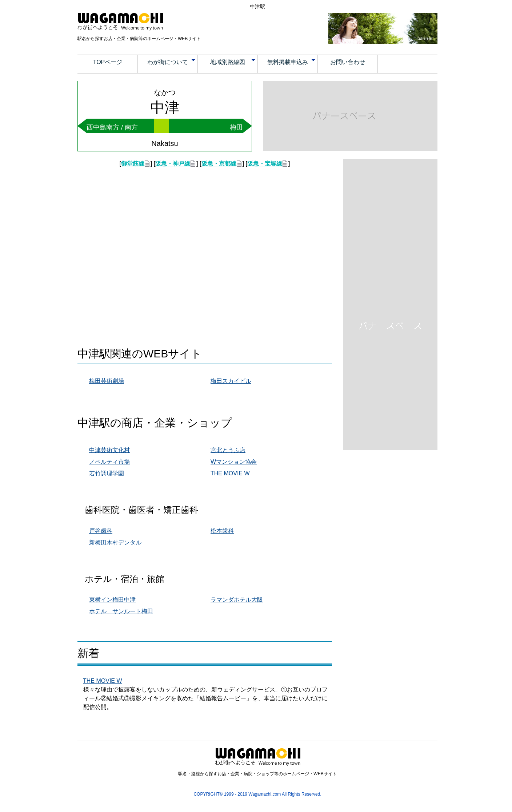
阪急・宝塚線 (265, 164)
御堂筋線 (133, 164)
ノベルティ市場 (109, 462)
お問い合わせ (348, 62)
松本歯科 (222, 531)
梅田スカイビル (231, 381)
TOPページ (108, 62)
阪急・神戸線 (173, 164)
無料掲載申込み (291, 62)
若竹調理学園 (107, 473)
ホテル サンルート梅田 (121, 611)
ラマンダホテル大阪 (237, 600)
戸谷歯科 (101, 531)
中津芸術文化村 (109, 450)
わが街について (171, 62)
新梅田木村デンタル (115, 542)
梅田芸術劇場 (107, 381)
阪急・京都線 (219, 164)
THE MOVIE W (230, 473)
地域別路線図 (233, 62)
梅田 (236, 127)
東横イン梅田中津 (112, 600)
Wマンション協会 (234, 462)
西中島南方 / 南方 (112, 127)
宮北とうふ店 (228, 450)
